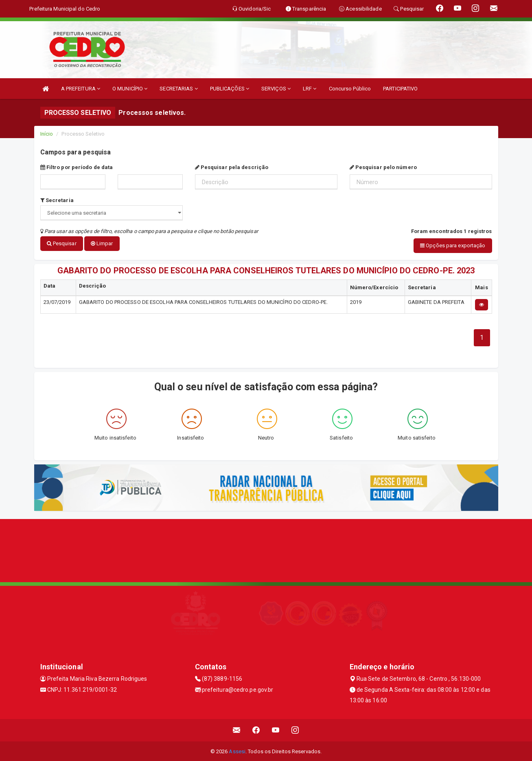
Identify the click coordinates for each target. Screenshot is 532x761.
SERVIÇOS (276, 89)
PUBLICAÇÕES (230, 89)
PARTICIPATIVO (400, 89)
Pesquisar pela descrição (232, 167)
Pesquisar (62, 243)
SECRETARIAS (178, 89)
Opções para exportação (453, 245)
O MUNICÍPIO (130, 89)
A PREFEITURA (81, 89)
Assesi (237, 751)
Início (47, 134)
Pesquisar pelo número (383, 167)
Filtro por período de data (77, 167)
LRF (310, 89)
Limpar (102, 243)
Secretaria (57, 200)
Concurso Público (350, 89)
